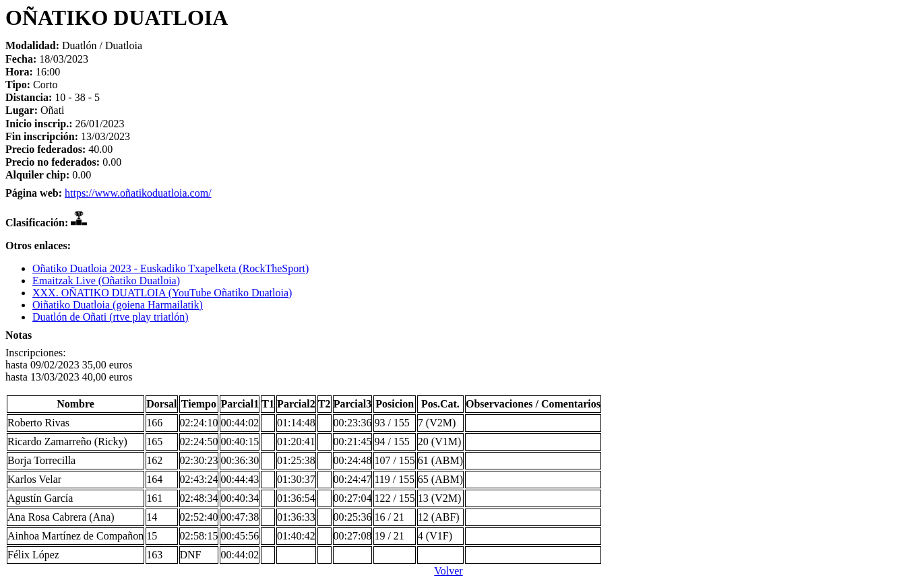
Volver (448, 571)
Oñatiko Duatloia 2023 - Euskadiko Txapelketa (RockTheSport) (171, 268)
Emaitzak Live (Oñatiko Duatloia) (106, 281)
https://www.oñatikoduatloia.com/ (138, 193)
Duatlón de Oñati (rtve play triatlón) (110, 317)
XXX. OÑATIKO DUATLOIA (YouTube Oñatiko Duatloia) (162, 293)
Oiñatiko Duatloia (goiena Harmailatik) (118, 305)
